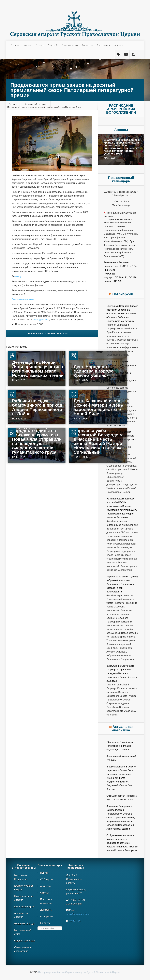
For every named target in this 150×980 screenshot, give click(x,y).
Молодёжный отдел (25, 924)
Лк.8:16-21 (109, 270)
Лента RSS (75, 921)
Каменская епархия (25, 907)
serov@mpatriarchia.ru (78, 914)
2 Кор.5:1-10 (126, 266)
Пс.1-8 (118, 281)
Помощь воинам (70, 45)
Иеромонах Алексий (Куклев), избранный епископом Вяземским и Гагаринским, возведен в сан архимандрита (122, 584)
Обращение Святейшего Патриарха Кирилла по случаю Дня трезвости (120, 746)
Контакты (119, 45)
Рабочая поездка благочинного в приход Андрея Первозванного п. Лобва (37, 407)
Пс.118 (133, 277)
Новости (27, 45)
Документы (87, 45)
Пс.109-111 (121, 277)
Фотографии (47, 916)
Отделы (44, 893)
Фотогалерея (103, 45)
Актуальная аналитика (122, 728)
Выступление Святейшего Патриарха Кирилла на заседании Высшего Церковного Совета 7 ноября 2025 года (122, 673)
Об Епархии (47, 879)
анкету (18, 276)
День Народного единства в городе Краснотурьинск (93, 371)
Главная (15, 45)
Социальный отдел (24, 941)
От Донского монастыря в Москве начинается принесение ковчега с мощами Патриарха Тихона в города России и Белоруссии (122, 843)
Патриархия (123, 294)
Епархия (40, 45)
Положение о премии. (23, 299)
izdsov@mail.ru (40, 320)
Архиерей (53, 45)
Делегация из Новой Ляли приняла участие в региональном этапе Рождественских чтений (38, 369)
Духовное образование (36, 104)
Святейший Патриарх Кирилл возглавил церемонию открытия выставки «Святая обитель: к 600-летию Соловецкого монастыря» (122, 314)
